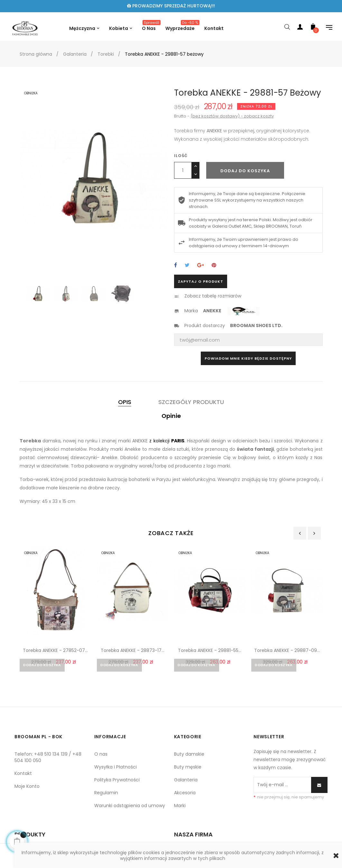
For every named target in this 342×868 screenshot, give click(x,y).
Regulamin (106, 794)
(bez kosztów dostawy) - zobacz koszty (232, 116)
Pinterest (214, 265)
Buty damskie (189, 756)
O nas (101, 756)
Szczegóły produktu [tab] (191, 402)
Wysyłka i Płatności (116, 769)
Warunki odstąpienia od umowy (130, 807)
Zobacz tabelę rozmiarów (213, 296)
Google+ (201, 265)
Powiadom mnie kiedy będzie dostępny (248, 358)
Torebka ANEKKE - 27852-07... (55, 650)
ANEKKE (213, 311)
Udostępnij (176, 265)
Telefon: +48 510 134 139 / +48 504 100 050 (48, 759)
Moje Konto (27, 788)
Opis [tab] (125, 402)
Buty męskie (188, 769)
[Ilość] (183, 170)
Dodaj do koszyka (245, 171)
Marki (180, 807)
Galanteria (186, 781)
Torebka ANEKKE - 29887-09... (287, 650)
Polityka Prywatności (117, 781)
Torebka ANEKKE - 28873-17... (133, 650)
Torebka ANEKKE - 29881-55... (210, 650)
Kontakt (23, 775)
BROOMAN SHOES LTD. (256, 325)
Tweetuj (187, 265)
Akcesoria (185, 794)
